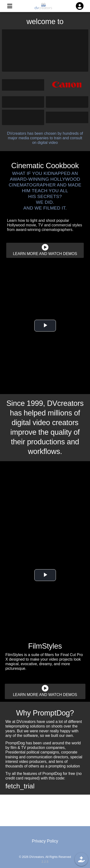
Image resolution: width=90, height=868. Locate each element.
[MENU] (10, 6)
